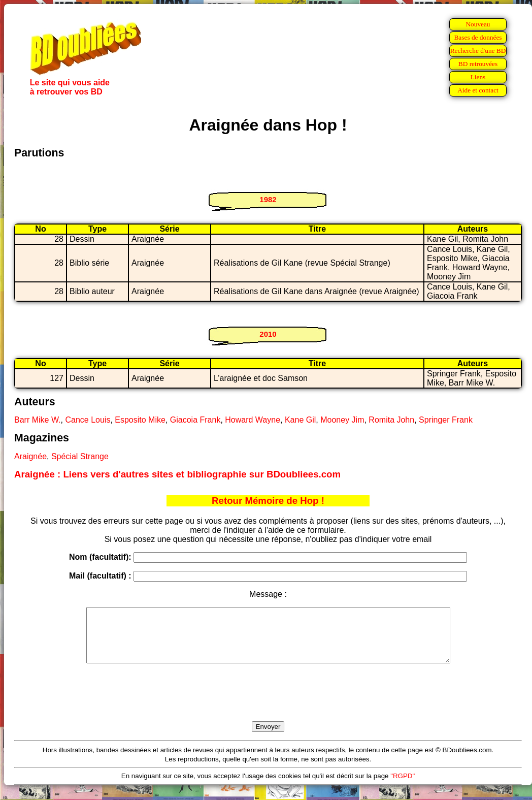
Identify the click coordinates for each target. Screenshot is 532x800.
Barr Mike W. (38, 420)
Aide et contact (478, 90)
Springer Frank (446, 420)
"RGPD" (403, 787)
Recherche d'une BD (478, 51)
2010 (268, 334)
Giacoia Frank (195, 420)
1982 (268, 199)
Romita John (391, 420)
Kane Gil (300, 420)
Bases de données (478, 37)
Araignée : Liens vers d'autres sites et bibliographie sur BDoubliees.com (177, 474)
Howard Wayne (253, 420)
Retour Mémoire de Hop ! (268, 501)
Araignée (30, 456)
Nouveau (478, 24)
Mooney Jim (342, 420)
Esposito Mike (140, 420)
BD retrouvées (478, 64)
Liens (478, 77)
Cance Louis (88, 420)
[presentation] (268, 704)
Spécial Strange (80, 456)
